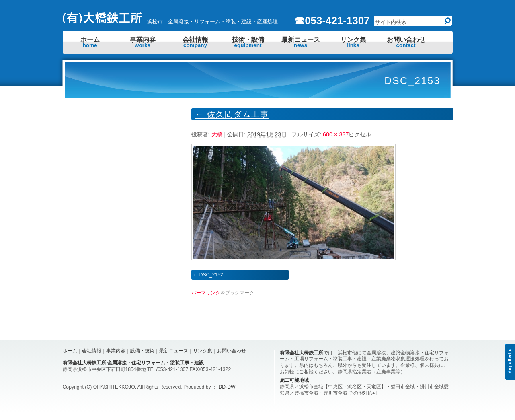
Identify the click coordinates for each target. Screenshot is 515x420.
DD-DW (227, 387)
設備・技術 (142, 351)
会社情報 (195, 42)
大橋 (217, 134)
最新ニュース (301, 42)
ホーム (90, 42)
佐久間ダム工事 (232, 114)
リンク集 (353, 42)
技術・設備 (248, 42)
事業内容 (143, 42)
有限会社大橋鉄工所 (302, 353)
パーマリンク (206, 293)
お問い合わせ (406, 42)
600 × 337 (336, 134)
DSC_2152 (211, 275)
